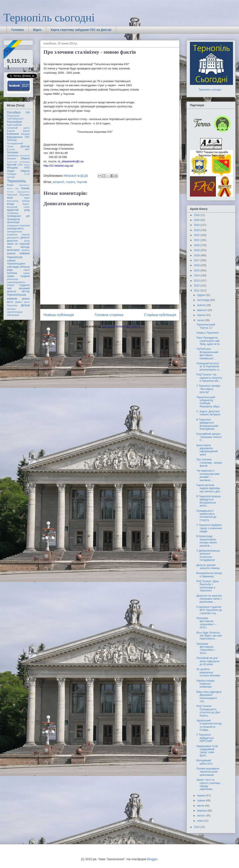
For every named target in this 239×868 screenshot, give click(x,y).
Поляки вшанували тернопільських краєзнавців (208, 772)
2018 (197, 255)
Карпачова (12, 162)
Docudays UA (18, 112)
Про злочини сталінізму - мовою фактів (209, 463)
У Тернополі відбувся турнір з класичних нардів (209, 528)
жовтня (202, 305)
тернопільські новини (16, 296)
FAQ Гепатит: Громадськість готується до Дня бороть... (208, 711)
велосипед (13, 201)
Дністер (25, 146)
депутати (12, 241)
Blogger (152, 859)
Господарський (15, 143)
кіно (9, 247)
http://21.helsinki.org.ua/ (58, 166)
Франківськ (24, 185)
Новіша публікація (59, 315)
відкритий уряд (18, 210)
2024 (197, 225)
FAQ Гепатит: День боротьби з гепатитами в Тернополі (208, 586)
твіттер (26, 291)
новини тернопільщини (16, 262)
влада (10, 204)
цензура (11, 309)
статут (11, 285)
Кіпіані (27, 165)
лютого (202, 816)
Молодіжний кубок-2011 (205, 762)
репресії (58, 182)
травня (202, 801)
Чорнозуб (12, 195)
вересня (202, 310)
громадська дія (18, 216)
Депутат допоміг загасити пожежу (208, 567)
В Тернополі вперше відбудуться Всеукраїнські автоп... (209, 501)
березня (202, 811)
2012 (197, 286)
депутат (25, 238)
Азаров (11, 131)
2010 (197, 827)
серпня (202, 315)
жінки (27, 241)
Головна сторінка (109, 315)
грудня (201, 295)
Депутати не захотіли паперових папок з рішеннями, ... (209, 599)
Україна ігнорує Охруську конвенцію (206, 684)
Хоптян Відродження (18, 192)
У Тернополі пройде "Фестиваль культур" (208, 389)
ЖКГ (27, 149)
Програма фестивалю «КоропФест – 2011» (206, 623)
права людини (18, 276)
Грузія (10, 146)
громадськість (15, 228)
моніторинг (13, 250)
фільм (25, 305)
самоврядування (16, 282)
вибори (26, 201)
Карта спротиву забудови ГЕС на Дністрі (81, 30)
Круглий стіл (15, 165)
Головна (18, 30)
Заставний (25, 156)
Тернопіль (16, 181)
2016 (197, 265)
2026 (197, 215)
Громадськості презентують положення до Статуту (206, 515)
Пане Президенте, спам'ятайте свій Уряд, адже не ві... (209, 341)
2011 (197, 291)
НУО (27, 168)
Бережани (13, 134)
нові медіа (13, 267)
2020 (197, 245)
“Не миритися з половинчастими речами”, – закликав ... (208, 475)
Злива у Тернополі (207, 333)
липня (201, 320)
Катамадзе (25, 162)
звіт (17, 244)
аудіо (27, 198)
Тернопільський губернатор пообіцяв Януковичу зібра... (209, 402)
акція (10, 198)
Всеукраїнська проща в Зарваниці (209, 575)
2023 (197, 230)
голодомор (13, 213)
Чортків (82, 182)
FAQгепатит (13, 116)
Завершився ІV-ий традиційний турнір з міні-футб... (207, 751)
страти (70, 182)
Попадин (12, 174)
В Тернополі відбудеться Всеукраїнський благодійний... (207, 424)
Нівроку (25, 171)
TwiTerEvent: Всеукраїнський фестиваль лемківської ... (207, 354)
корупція (25, 244)
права (27, 273)
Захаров (11, 158)
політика (12, 273)
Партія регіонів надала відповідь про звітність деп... (209, 488)
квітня (201, 806)
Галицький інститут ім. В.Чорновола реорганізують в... (209, 367)
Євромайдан (14, 122)
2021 (197, 240)
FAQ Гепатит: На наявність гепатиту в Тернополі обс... (209, 378)
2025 (197, 220)
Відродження (15, 137)
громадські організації (13, 221)
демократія (13, 238)
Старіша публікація (160, 315)
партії (27, 270)
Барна (26, 131)
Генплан (12, 140)
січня (200, 821)
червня (202, 796)
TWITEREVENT (15, 119)
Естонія (11, 149)
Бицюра (26, 134)
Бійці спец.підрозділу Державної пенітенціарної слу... (209, 697)
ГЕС (27, 137)
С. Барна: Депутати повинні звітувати (208, 413)
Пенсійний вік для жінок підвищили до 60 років (208, 661)
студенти (24, 285)
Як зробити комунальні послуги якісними (208, 672)
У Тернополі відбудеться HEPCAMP (205, 738)
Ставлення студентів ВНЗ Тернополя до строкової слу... (209, 610)
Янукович (25, 195)
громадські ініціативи (18, 225)
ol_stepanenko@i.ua (71, 161)
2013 (197, 281)
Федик (10, 185)
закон (10, 244)
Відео (37, 30)
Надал (11, 171)
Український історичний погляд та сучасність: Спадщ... (209, 725)
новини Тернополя (18, 255)
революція (12, 279)
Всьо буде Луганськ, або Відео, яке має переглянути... (209, 636)
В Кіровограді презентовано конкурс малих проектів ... (207, 541)
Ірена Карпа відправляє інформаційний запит (207, 450)
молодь (25, 247)
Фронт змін (13, 188)
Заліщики (12, 152)
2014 (197, 275)
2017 (197, 260)
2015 (197, 271)
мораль (26, 250)
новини (11, 253)
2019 (197, 250)
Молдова (12, 168)
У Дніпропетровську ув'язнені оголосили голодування (208, 555)
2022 (197, 235)
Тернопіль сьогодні (49, 18)
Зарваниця (13, 155)
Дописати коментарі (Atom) (121, 326)
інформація (13, 315)
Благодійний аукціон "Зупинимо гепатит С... (209, 437)
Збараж (25, 158)
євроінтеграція (15, 312)
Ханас (25, 188)
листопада (204, 300)
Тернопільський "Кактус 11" (206, 326)
